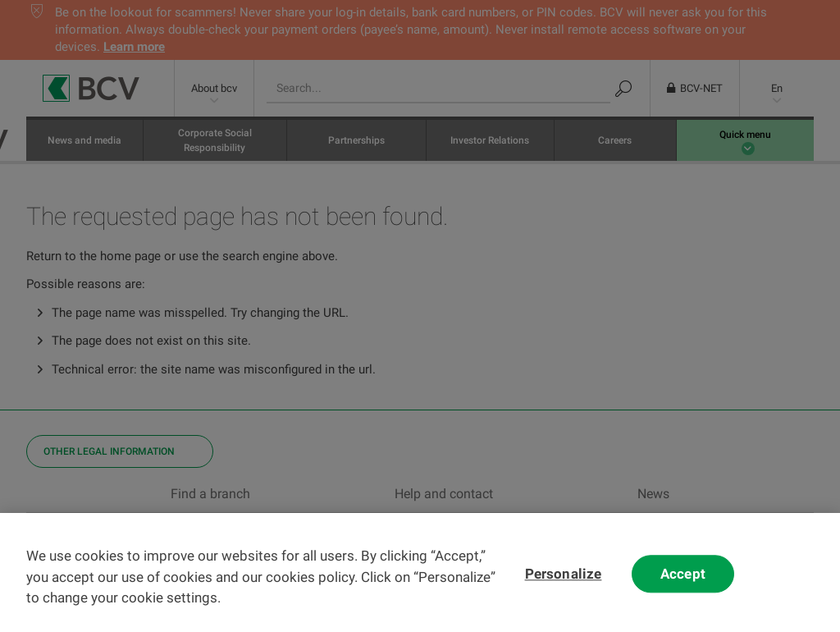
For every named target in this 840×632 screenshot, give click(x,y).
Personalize (564, 588)
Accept (683, 588)
